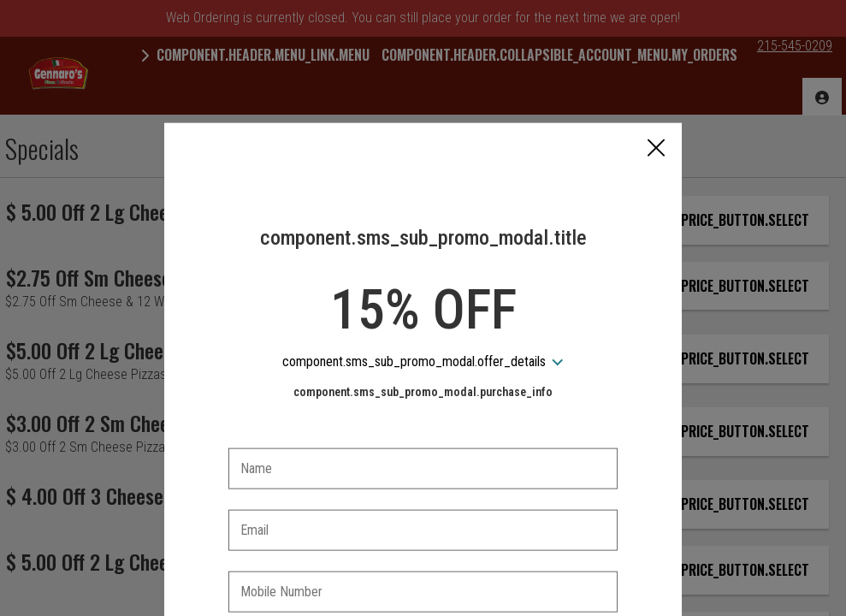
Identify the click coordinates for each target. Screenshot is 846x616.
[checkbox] (423, 533)
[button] (656, 40)
